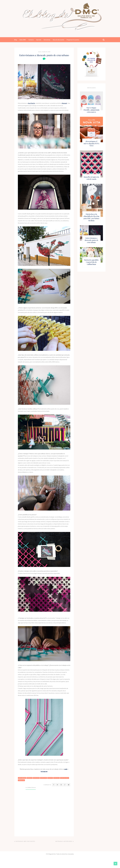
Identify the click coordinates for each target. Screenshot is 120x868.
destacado (36, 778)
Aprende (39, 40)
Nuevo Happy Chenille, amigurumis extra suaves (91, 110)
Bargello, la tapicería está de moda (91, 178)
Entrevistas (47, 40)
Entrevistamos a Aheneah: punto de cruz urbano (91, 240)
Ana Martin (31, 103)
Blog (16, 40)
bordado (30, 778)
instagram (44, 771)
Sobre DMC (23, 40)
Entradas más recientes (25, 841)
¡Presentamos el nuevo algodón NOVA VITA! (91, 144)
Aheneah (64, 103)
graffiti (50, 778)
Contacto (31, 40)
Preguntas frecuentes (73, 40)
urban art (21, 780)
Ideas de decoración (58, 40)
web (66, 769)
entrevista (43, 778)
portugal (56, 778)
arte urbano (22, 778)
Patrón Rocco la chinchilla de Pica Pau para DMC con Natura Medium (91, 217)
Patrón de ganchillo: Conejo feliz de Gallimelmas (91, 262)
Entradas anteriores (65, 841)
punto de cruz (64, 778)
